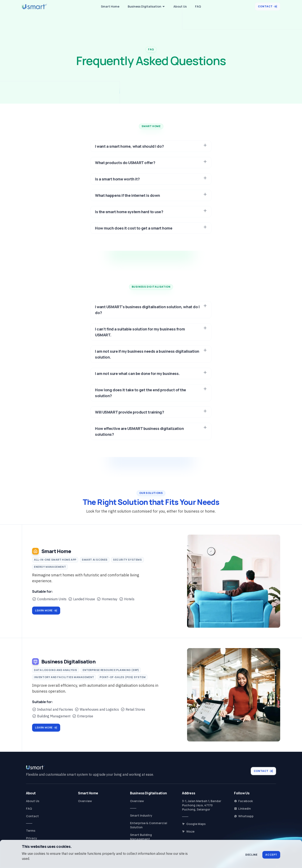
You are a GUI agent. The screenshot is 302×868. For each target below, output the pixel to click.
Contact (32, 816)
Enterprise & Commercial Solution (149, 825)
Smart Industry (141, 815)
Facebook (243, 801)
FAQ (29, 809)
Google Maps (194, 824)
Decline (251, 855)
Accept (271, 855)
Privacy (32, 838)
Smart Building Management (141, 837)
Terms (31, 831)
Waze (188, 831)
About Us (33, 801)
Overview (85, 801)
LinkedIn (242, 809)
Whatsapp (244, 816)
